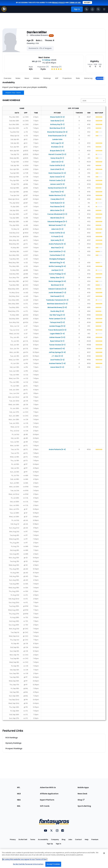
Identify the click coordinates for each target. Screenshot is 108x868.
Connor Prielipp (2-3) (57, 274)
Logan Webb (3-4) (57, 334)
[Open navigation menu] (104, 9)
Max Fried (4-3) (57, 248)
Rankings (47, 78)
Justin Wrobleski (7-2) (57, 293)
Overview (8, 78)
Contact (78, 839)
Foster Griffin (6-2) (57, 165)
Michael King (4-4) (57, 263)
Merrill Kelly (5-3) (57, 218)
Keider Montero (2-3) (57, 195)
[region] (54, 859)
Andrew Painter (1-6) (57, 363)
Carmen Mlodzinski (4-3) (57, 214)
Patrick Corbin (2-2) (57, 180)
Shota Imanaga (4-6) (57, 281)
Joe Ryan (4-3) (57, 270)
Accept (87, 3)
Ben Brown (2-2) (57, 285)
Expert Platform (47, 800)
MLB (19, 794)
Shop (81, 800)
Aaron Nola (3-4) (57, 367)
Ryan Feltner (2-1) (57, 341)
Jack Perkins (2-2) (57, 360)
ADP (57, 78)
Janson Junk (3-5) (57, 184)
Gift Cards (45, 806)
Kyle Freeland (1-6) (57, 349)
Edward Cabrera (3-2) (57, 289)
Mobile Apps (83, 787)
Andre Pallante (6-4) (57, 244)
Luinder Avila (57, 139)
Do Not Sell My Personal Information (28, 864)
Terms (33, 839)
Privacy (13, 839)
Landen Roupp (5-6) (57, 326)
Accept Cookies (53, 864)
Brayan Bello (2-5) (57, 151)
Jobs (70, 839)
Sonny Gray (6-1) (57, 158)
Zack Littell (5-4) (57, 169)
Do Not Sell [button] (23, 839)
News (27, 78)
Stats (78, 78)
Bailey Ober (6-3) (57, 278)
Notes (18, 78)
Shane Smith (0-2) (57, 117)
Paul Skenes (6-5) (57, 207)
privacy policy (58, 3)
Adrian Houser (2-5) (57, 337)
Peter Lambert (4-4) (57, 319)
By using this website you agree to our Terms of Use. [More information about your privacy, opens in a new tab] (25, 859)
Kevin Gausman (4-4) (57, 173)
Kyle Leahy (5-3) (57, 240)
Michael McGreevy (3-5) (57, 307)
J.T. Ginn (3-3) (57, 356)
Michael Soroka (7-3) (57, 225)
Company (55, 839)
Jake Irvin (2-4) (57, 162)
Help (87, 839)
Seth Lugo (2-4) (57, 143)
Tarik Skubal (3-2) (57, 203)
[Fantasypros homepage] (4, 11)
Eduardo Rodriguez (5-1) (57, 222)
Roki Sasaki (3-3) (57, 296)
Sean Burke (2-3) (57, 121)
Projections (67, 78)
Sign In (58, 844)
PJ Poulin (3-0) (57, 236)
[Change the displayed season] (93, 101)
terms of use (75, 3)
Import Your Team (13, 93)
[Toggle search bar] (98, 9)
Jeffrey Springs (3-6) (57, 352)
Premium (95, 839)
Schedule (100, 78)
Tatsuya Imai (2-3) (57, 322)
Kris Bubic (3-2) (57, 147)
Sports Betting (84, 806)
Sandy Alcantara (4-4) (57, 188)
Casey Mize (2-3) (57, 199)
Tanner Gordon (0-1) (57, 345)
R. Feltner (47, 60)
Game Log (88, 78)
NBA (19, 800)
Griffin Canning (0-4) (57, 266)
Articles (36, 78)
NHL (19, 806)
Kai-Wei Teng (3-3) (57, 315)
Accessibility (43, 839)
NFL (19, 787)
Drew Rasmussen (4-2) (57, 136)
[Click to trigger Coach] (86, 9)
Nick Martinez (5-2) (57, 128)
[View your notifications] (92, 9)
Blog (64, 839)
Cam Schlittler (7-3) (57, 251)
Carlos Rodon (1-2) (57, 255)
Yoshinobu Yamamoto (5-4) (57, 300)
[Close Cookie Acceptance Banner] (104, 853)
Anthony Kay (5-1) (57, 124)
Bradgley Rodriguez (57, 259)
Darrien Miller (37, 32)
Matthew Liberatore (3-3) (57, 304)
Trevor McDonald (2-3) (57, 330)
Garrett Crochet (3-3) (57, 154)
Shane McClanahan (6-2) (57, 132)
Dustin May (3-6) (57, 311)
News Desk (82, 794)
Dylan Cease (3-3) (57, 177)
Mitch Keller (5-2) (57, 210)
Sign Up (50, 844)
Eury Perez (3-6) (57, 192)
